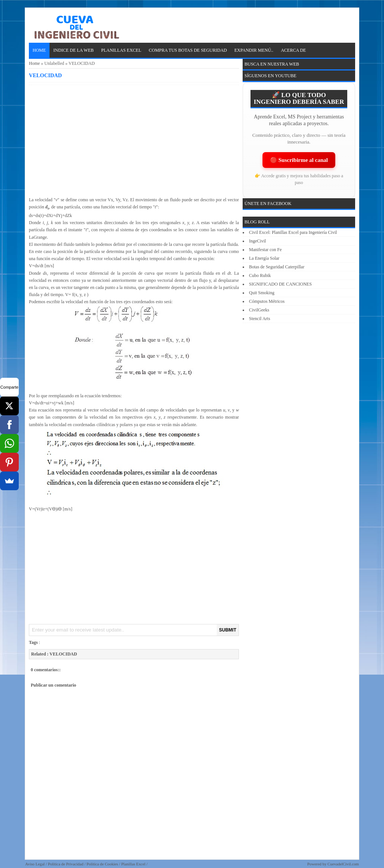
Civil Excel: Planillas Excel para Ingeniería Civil (293, 232)
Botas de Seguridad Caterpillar (277, 267)
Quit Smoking (262, 293)
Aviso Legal (35, 864)
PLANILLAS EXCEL (121, 50)
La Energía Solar (264, 258)
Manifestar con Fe (265, 250)
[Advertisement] (134, 139)
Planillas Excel (133, 864)
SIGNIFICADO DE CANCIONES (280, 284)
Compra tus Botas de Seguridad (188, 50)
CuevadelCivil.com (343, 864)
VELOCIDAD (45, 75)
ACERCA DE (293, 50)
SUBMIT (228, 630)
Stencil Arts (259, 319)
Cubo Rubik (260, 275)
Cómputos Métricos (267, 301)
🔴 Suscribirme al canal (299, 160)
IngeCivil (257, 241)
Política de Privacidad (66, 864)
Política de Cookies (102, 864)
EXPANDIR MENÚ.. (254, 50)
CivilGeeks (259, 310)
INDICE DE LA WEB (73, 50)
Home (39, 50)
